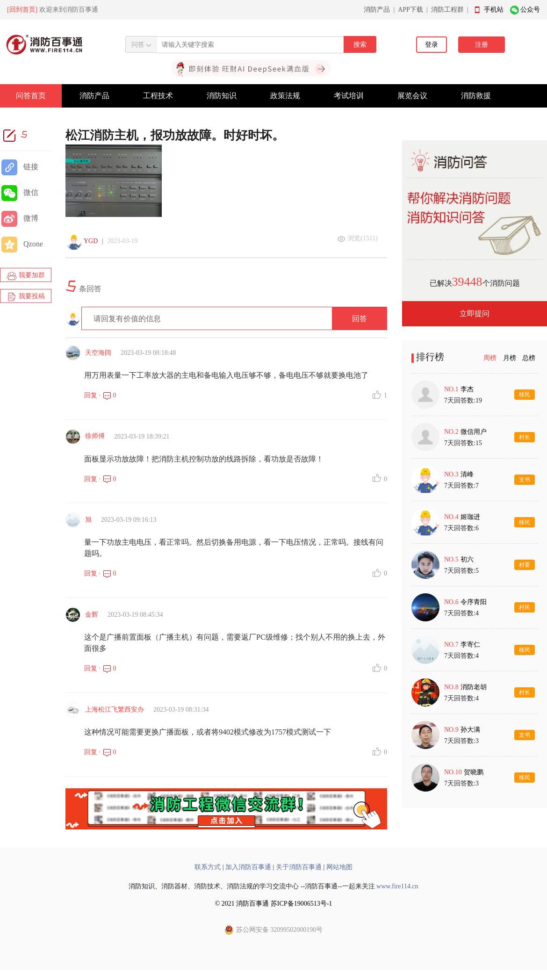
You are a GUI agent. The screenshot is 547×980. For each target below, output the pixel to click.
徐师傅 (95, 436)
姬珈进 (470, 517)
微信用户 (474, 432)
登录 (432, 45)
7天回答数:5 (461, 571)
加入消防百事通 (248, 867)
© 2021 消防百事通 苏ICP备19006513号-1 (274, 904)
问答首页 (31, 96)
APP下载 (410, 10)
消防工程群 (447, 10)
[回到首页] (22, 10)
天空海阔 (98, 353)
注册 (482, 45)
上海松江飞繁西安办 (115, 710)
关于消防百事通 (299, 867)
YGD (91, 241)
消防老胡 (474, 687)
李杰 (467, 389)
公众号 (530, 10)
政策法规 (285, 96)
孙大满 (470, 730)
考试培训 (349, 96)
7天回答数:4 (461, 613)
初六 (467, 559)
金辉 (92, 615)
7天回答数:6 (461, 528)
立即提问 (475, 313)
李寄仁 (470, 645)
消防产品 (377, 10)
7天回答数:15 (463, 443)
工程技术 (158, 96)
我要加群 (26, 276)
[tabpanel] (475, 586)
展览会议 (412, 96)
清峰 (467, 474)
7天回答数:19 (463, 400)
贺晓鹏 (474, 772)
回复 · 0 (100, 395)
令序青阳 (474, 602)
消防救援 (476, 96)
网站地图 (339, 867)
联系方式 (208, 867)
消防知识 (222, 96)
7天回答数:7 (461, 486)
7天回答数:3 (461, 741)
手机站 (494, 10)
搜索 (360, 45)
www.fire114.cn (397, 886)
